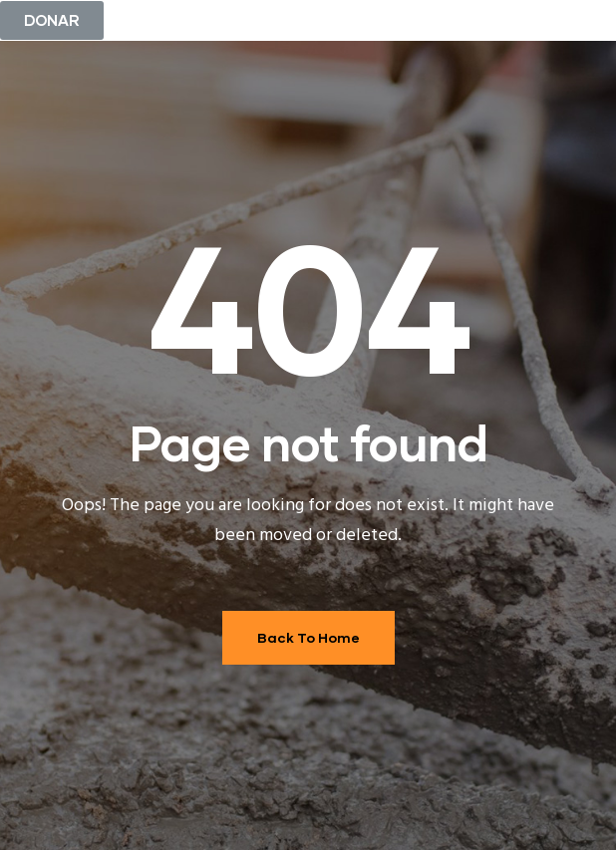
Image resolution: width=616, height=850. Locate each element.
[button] (52, 20)
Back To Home (308, 637)
